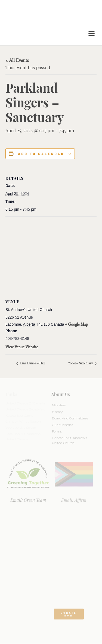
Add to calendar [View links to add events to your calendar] (41, 154)
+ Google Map (77, 324)
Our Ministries (63, 425)
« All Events (17, 60)
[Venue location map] (51, 256)
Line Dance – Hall (32, 363)
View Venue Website (22, 347)
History (57, 412)
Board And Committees (70, 418)
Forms (57, 431)
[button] (92, 34)
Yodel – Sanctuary (81, 363)
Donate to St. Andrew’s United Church (69, 440)
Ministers (59, 405)
